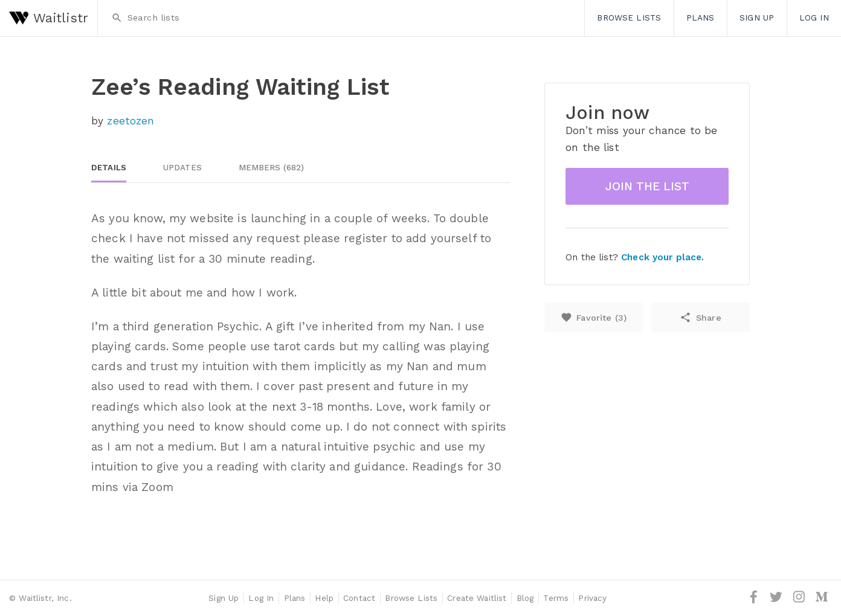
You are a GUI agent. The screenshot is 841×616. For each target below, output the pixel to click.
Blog (525, 598)
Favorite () (594, 317)
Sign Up (757, 18)
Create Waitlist (477, 598)
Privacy (592, 598)
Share (700, 317)
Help (324, 598)
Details (109, 168)
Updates (182, 168)
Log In (814, 18)
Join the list (647, 186)
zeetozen (130, 121)
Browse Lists (629, 18)
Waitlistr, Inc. (45, 598)
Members (272, 168)
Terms (556, 598)
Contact (359, 598)
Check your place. (662, 257)
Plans (701, 18)
